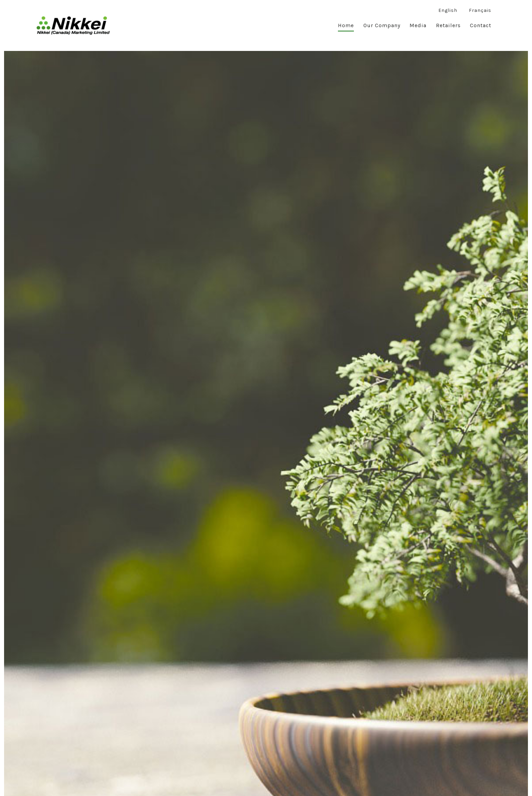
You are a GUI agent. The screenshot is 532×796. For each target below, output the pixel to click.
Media (418, 25)
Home (346, 25)
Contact (481, 25)
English (448, 10)
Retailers (448, 25)
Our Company (382, 25)
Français (480, 10)
